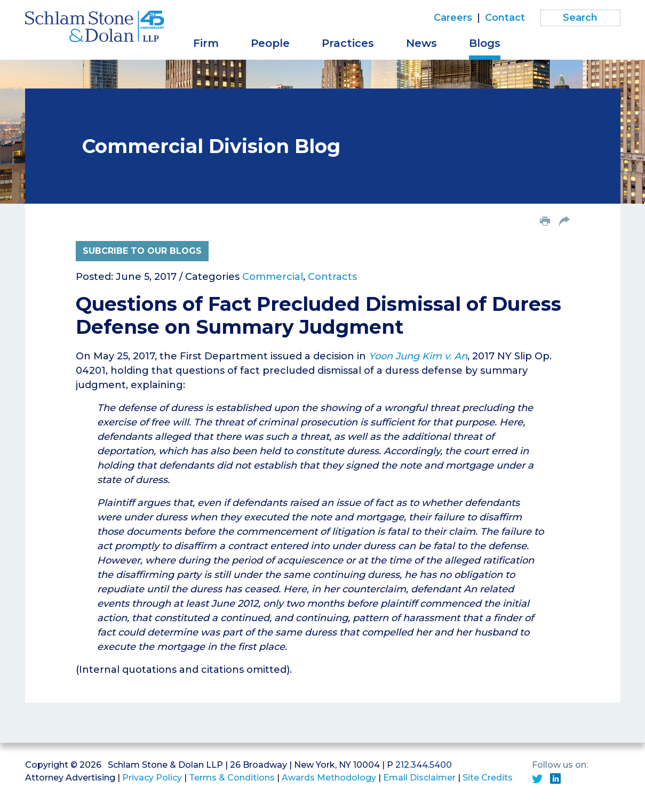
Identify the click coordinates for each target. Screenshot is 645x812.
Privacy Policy (152, 778)
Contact (505, 18)
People (270, 43)
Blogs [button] (485, 43)
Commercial (273, 277)
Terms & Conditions (232, 778)
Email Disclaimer (419, 778)
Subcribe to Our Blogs (142, 251)
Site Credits (488, 778)
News (421, 43)
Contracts (332, 277)
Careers (453, 18)
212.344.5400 (424, 765)
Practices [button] (348, 43)
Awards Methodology (329, 778)
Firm (206, 43)
